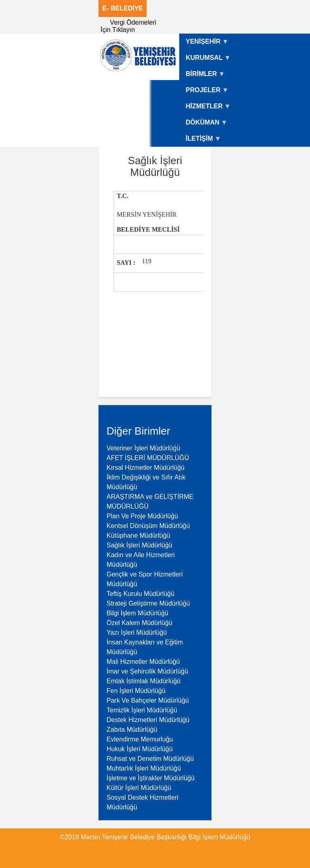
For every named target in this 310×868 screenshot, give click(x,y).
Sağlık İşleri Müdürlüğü (139, 545)
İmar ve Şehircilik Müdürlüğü (147, 671)
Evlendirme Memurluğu (140, 739)
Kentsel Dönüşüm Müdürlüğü (148, 526)
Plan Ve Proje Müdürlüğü (142, 516)
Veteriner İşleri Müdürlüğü (143, 448)
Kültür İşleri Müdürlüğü (139, 788)
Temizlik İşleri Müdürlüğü (142, 710)
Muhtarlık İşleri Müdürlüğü (144, 768)
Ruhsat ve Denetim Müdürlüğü (150, 759)
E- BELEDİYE (123, 8)
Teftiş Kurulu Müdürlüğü (140, 594)
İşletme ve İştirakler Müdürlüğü (151, 778)
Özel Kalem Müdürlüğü (139, 623)
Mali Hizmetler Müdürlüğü (143, 662)
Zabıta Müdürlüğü (132, 730)
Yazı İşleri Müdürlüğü (137, 633)
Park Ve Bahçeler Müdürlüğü (148, 700)
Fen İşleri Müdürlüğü (136, 691)
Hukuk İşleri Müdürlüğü (140, 749)
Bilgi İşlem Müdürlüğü (137, 613)
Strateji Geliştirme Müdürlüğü (148, 603)
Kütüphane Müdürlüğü (138, 535)
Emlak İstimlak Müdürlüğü (143, 681)
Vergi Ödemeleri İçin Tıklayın (128, 26)
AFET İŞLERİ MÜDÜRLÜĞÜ (148, 458)
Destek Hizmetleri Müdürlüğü (148, 720)
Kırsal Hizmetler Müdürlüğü (146, 468)
